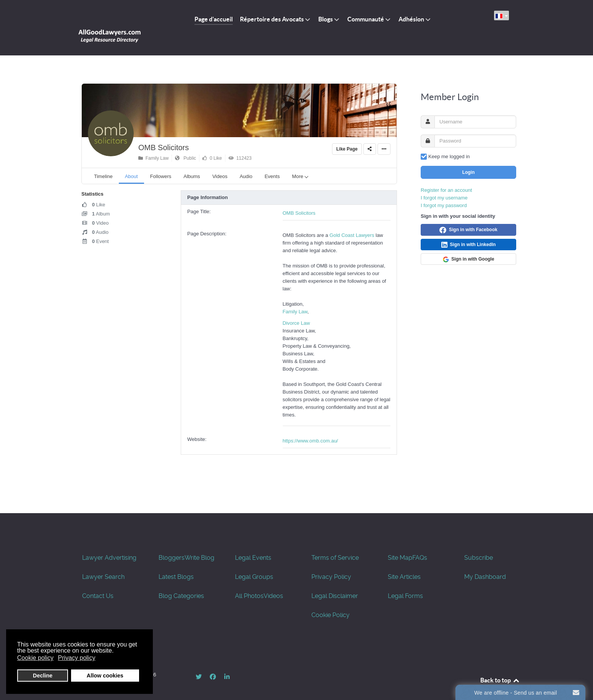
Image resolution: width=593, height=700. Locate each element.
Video (95, 206)
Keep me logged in (449, 139)
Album (96, 197)
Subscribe (479, 540)
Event (95, 224)
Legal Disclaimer (335, 579)
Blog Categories (181, 579)
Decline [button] (43, 676)
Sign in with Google (469, 242)
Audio (95, 215)
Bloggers (172, 540)
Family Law (153, 141)
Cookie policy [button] (35, 658)
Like (93, 187)
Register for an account (446, 173)
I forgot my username (444, 181)
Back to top (500, 663)
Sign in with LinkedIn (469, 228)
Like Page (347, 132)
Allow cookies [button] (105, 676)
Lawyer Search (103, 560)
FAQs (420, 540)
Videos (273, 579)
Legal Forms (405, 579)
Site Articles (404, 560)
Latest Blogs (176, 560)
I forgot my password (444, 188)
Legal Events (253, 540)
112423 (240, 141)
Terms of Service (335, 540)
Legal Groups (254, 560)
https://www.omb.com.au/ (310, 424)
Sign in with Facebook (468, 213)
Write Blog (199, 540)
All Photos (249, 579)
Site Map (400, 540)
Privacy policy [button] (77, 658)
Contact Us (98, 579)
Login (469, 155)
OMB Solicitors (164, 130)
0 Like (212, 141)
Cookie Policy (331, 598)
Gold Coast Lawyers (352, 218)
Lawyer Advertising (109, 540)
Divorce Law (296, 306)
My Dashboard (485, 560)
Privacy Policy (331, 560)
